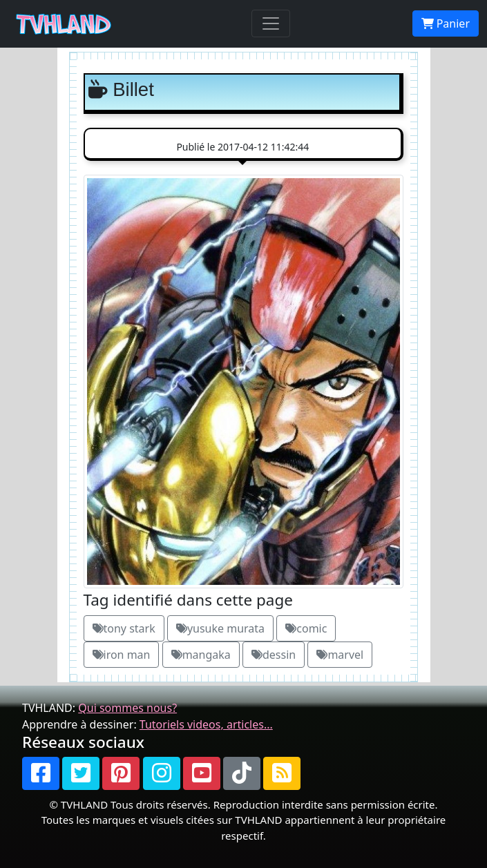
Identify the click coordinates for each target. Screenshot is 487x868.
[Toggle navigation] (271, 23)
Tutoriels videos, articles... (206, 724)
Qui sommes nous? (127, 708)
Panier (446, 23)
